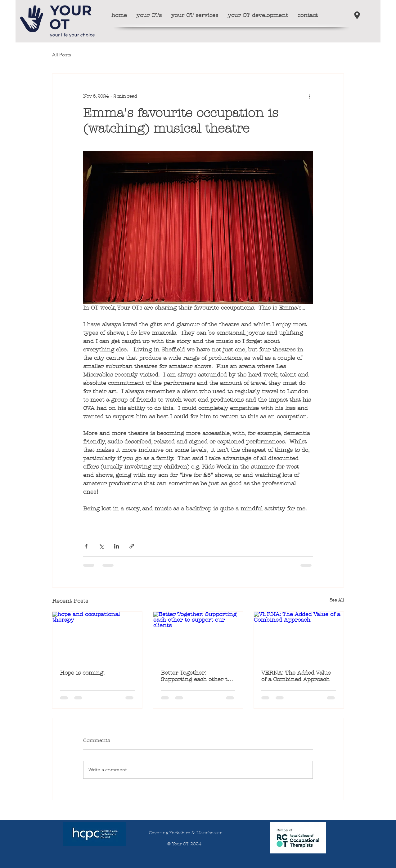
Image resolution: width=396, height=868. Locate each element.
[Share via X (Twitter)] (101, 546)
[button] (149, 15)
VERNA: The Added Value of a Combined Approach (296, 676)
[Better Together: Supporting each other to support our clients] (198, 637)
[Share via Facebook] (86, 546)
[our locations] (357, 15)
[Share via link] (132, 546)
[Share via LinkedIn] (117, 546)
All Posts (62, 55)
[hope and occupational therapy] (97, 637)
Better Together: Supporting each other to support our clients (196, 676)
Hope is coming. (82, 673)
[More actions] (309, 96)
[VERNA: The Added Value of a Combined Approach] (299, 637)
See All (337, 600)
